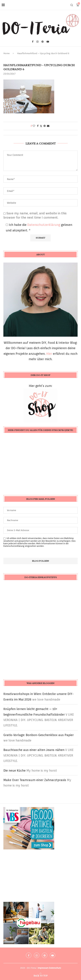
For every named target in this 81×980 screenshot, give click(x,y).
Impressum (43, 968)
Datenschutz (55, 968)
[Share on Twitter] (41, 126)
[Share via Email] (48, 126)
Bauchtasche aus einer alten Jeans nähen (34, 750)
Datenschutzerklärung (44, 225)
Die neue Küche (14, 770)
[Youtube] (48, 42)
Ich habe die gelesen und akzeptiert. (39, 227)
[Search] (72, 5)
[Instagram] (37, 42)
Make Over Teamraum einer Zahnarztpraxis (35, 780)
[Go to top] (40, 975)
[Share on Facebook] (38, 126)
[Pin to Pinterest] (45, 126)
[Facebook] (33, 42)
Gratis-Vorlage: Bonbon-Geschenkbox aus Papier (39, 735)
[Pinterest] (43, 42)
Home (7, 53)
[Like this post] (34, 126)
